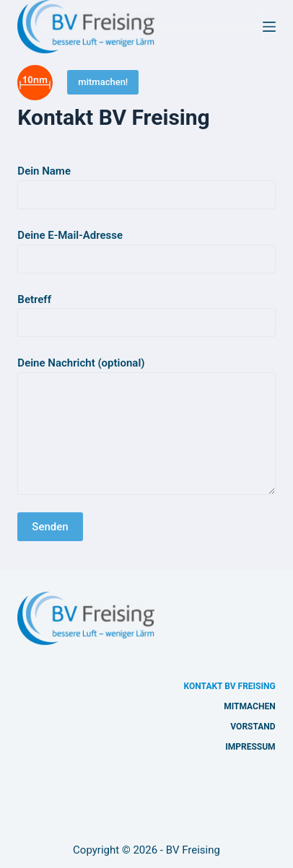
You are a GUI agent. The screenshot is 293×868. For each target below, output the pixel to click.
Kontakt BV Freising (230, 686)
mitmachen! (103, 82)
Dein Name (146, 183)
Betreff (146, 311)
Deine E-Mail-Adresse (146, 247)
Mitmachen (249, 706)
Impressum (250, 747)
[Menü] (269, 27)
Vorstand (253, 727)
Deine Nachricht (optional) (146, 426)
